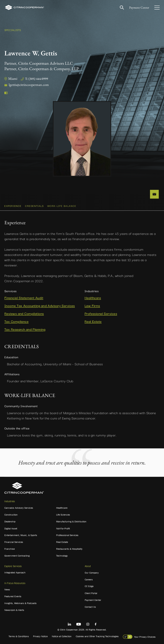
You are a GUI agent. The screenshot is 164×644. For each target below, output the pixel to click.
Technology (62, 556)
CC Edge (89, 586)
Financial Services (14, 542)
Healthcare (93, 298)
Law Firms (92, 306)
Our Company (92, 573)
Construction (11, 515)
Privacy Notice (40, 636)
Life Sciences (63, 515)
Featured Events (13, 596)
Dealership (10, 521)
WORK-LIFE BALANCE (62, 206)
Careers (89, 579)
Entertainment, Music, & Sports (21, 535)
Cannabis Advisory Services (19, 508)
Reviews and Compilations (24, 313)
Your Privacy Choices (145, 637)
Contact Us (90, 607)
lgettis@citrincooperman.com (29, 85)
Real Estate (93, 321)
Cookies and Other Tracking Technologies (97, 636)
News (7, 589)
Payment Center (139, 7)
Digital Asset (11, 528)
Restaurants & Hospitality (69, 549)
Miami (13, 79)
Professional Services (101, 313)
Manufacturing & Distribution (71, 521)
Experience (13, 206)
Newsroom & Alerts (14, 610)
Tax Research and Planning (25, 329)
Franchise (10, 549)
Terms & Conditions (19, 636)
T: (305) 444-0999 (36, 79)
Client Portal (91, 593)
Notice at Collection (62, 636)
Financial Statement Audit (24, 298)
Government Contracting (17, 556)
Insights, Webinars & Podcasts (20, 603)
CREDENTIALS (34, 206)
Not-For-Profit (63, 528)
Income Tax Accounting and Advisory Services (40, 306)
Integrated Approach (15, 572)
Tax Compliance (16, 321)
